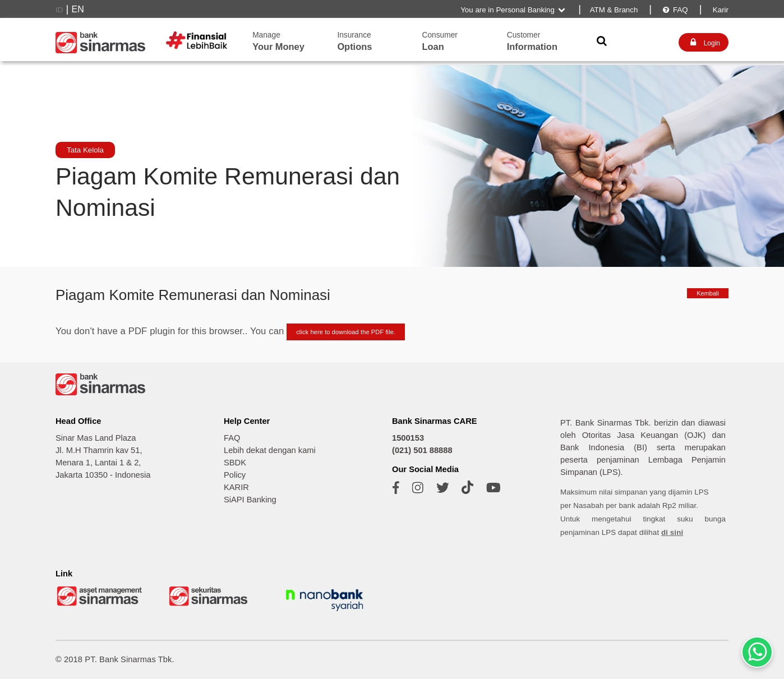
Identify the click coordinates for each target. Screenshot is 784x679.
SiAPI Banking (250, 500)
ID (59, 10)
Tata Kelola (85, 150)
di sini (672, 532)
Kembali (708, 293)
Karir (720, 10)
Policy (235, 475)
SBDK (235, 463)
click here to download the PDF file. (346, 332)
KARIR (236, 487)
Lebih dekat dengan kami (270, 450)
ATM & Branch (614, 10)
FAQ (675, 10)
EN (78, 9)
